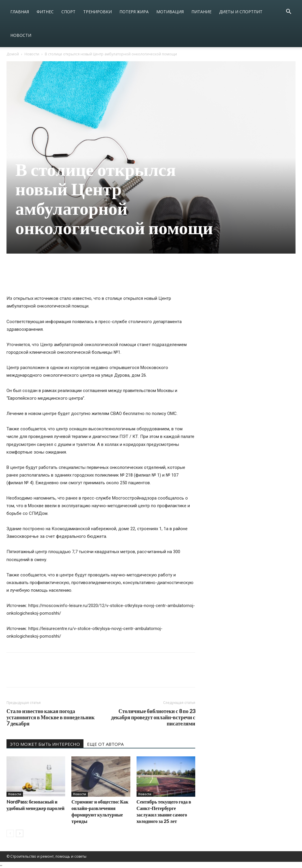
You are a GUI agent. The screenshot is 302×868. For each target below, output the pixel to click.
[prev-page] (10, 833)
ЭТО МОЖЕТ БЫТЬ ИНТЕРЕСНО (45, 744)
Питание (201, 12)
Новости (21, 35)
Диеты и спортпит (241, 12)
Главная (20, 12)
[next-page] (20, 833)
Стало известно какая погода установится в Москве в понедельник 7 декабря (51, 717)
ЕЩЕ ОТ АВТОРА (105, 744)
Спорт (68, 12)
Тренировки (97, 12)
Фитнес (45, 12)
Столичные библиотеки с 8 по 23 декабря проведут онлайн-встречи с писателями (153, 717)
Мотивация (170, 12)
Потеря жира (134, 12)
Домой (13, 54)
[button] (288, 12)
